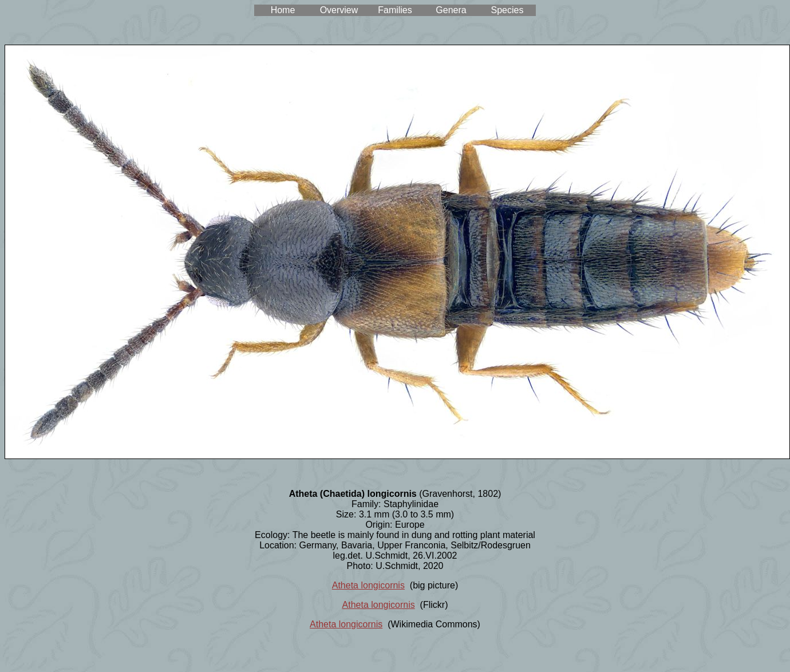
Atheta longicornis (368, 585)
